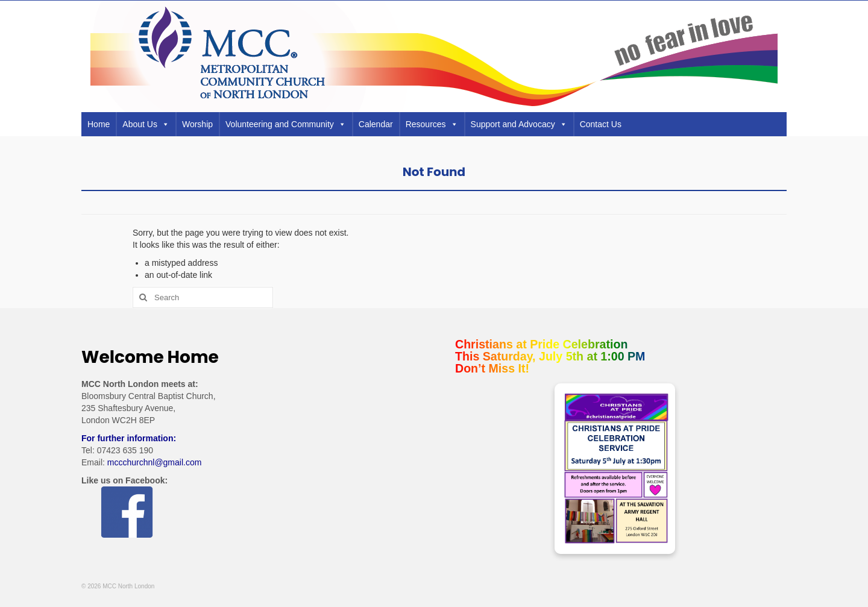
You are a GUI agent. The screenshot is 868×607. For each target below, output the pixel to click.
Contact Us (601, 124)
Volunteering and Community (286, 124)
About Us (146, 124)
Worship (197, 124)
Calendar (376, 124)
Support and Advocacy (519, 124)
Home (99, 124)
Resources (432, 124)
